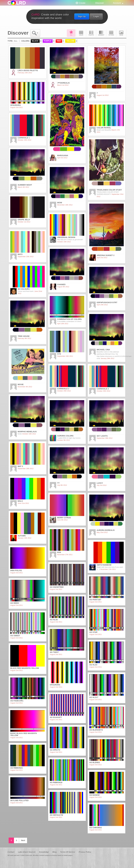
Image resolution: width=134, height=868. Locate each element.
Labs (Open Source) (27, 852)
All (71, 33)
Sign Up (82, 16)
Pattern (111, 33)
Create (82, 3)
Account (117, 3)
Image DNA (121, 33)
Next (23, 840)
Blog (54, 852)
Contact (11, 852)
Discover (100, 3)
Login (96, 16)
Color (81, 33)
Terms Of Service (68, 852)
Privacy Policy (85, 852)
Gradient (101, 33)
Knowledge (44, 852)
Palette (91, 33)
